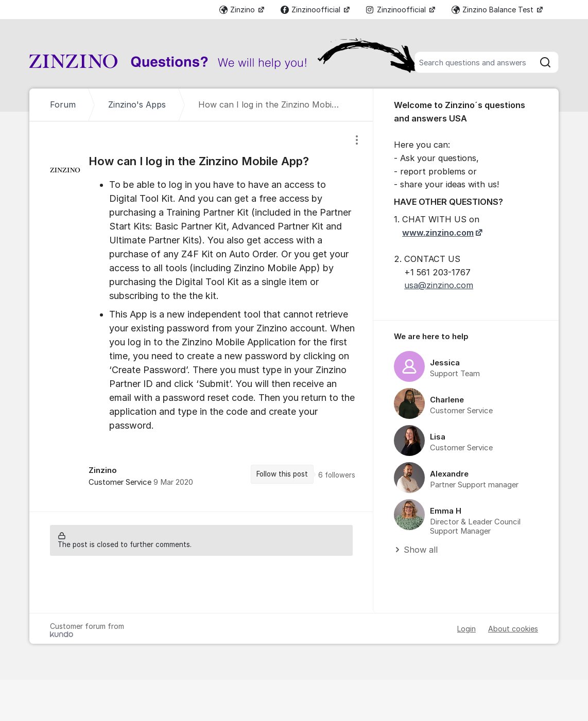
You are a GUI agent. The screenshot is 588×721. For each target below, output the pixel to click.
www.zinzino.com (438, 233)
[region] (201, 316)
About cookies (513, 629)
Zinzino (238, 10)
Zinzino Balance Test (494, 10)
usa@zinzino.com (439, 285)
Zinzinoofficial (312, 10)
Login (466, 629)
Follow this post (282, 474)
